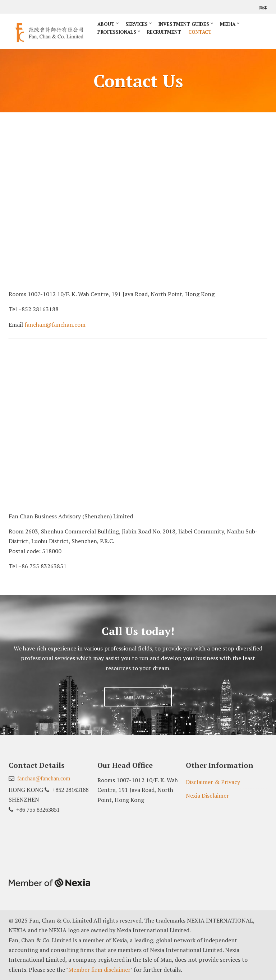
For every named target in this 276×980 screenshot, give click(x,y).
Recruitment (164, 32)
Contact (200, 32)
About (106, 24)
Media (228, 24)
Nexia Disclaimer (207, 795)
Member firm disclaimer (99, 970)
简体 (263, 8)
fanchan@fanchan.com (55, 325)
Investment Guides (184, 24)
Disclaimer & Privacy (213, 782)
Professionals (117, 32)
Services (137, 24)
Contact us (138, 697)
